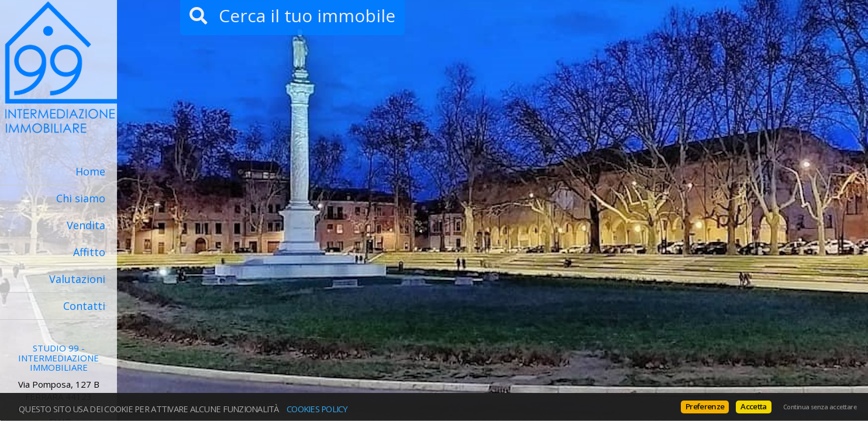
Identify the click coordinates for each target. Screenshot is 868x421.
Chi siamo (81, 198)
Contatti (84, 306)
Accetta (753, 406)
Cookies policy (317, 409)
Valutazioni (77, 279)
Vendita (86, 225)
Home (90, 171)
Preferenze (705, 406)
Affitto (89, 252)
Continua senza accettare (820, 407)
